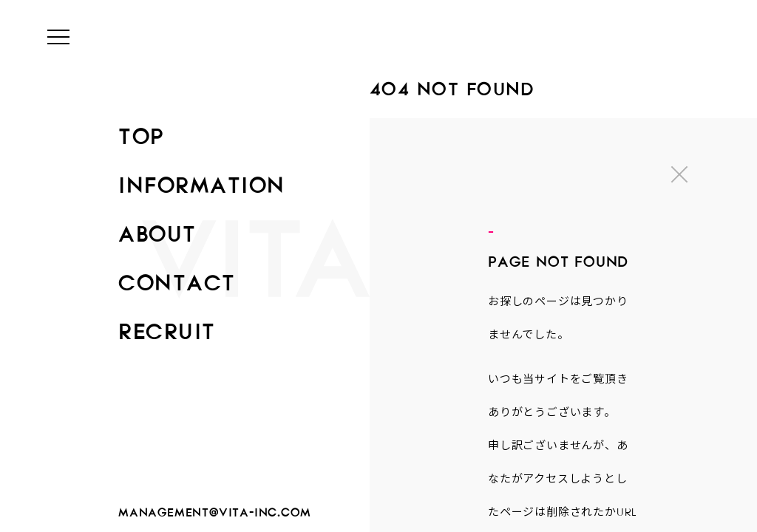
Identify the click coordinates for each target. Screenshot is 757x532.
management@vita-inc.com (214, 509)
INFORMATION (202, 180)
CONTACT (177, 278)
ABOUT (157, 229)
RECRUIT (167, 327)
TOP (141, 132)
